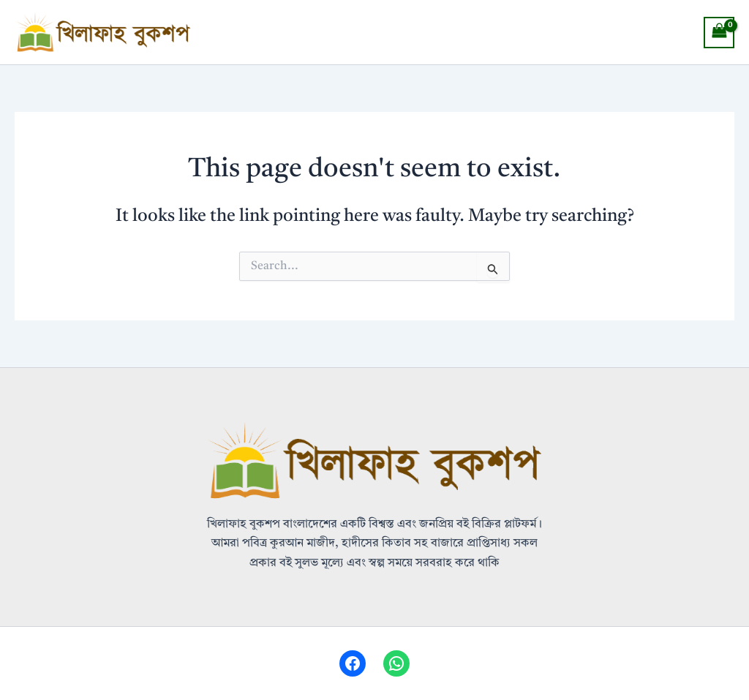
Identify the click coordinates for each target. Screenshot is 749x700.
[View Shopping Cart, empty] (719, 33)
